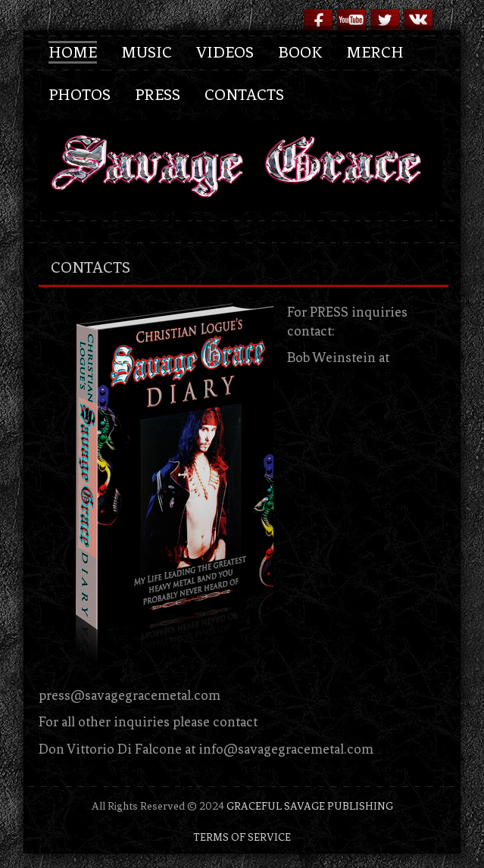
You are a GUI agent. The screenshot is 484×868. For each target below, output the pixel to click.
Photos (80, 95)
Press (158, 95)
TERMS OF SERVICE (242, 837)
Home (73, 52)
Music (147, 52)
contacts (91, 267)
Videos (225, 52)
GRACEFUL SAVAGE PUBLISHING (310, 806)
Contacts (244, 95)
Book (300, 52)
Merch (375, 52)
